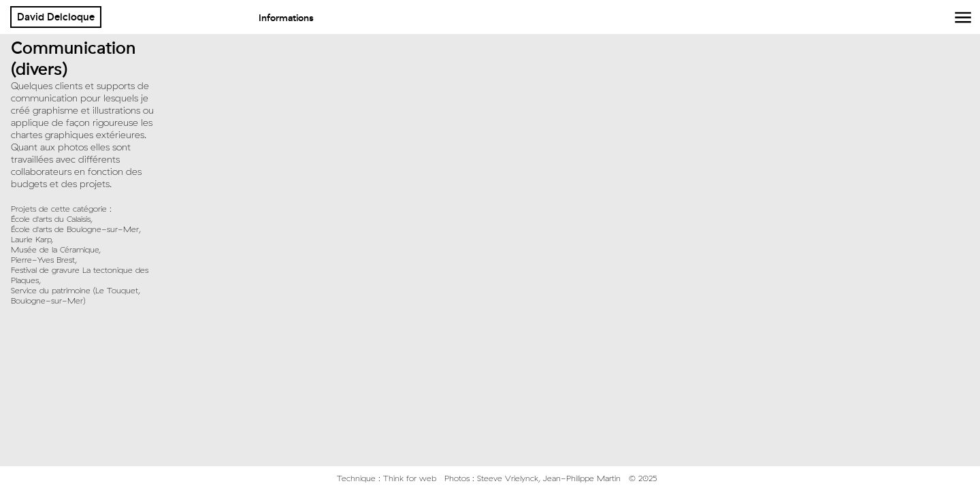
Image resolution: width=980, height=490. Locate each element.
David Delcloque (56, 17)
